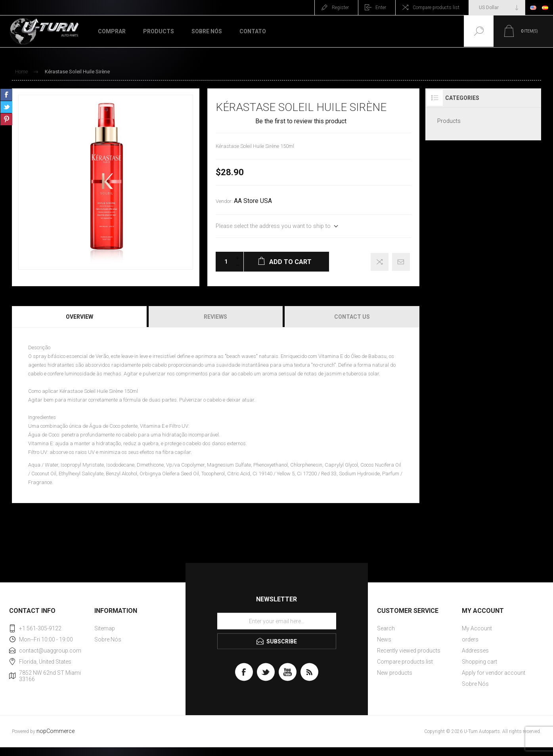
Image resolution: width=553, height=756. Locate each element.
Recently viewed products (409, 651)
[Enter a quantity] (224, 262)
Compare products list (436, 8)
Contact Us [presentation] (352, 317)
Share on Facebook (6, 95)
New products (395, 673)
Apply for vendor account (494, 673)
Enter (381, 8)
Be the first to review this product (301, 121)
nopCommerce (55, 731)
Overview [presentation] (79, 317)
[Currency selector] (497, 8)
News (384, 639)
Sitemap (105, 628)
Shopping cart (479, 662)
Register (340, 8)
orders (470, 639)
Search (386, 628)
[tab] (80, 317)
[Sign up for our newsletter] (277, 621)
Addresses (475, 651)
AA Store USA (253, 201)
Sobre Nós (108, 639)
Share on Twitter (6, 107)
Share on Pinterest (6, 119)
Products (449, 121)
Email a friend (401, 262)
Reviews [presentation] (215, 317)
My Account (477, 628)
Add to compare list (380, 262)
